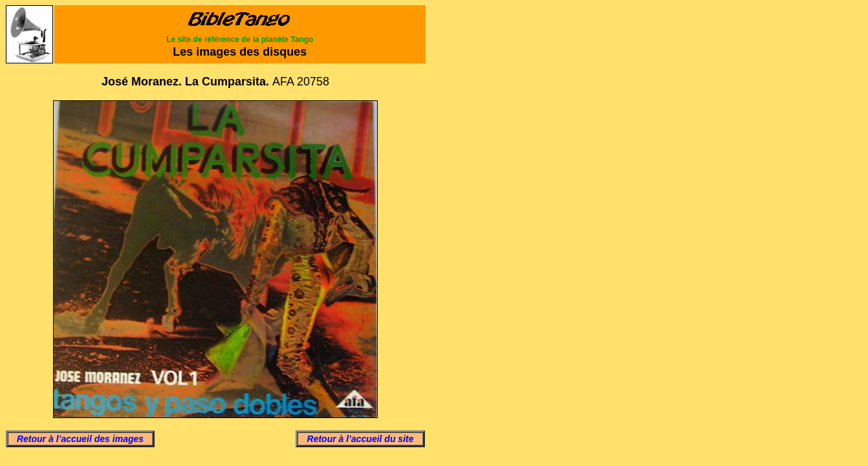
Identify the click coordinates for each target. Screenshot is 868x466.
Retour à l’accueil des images (80, 439)
